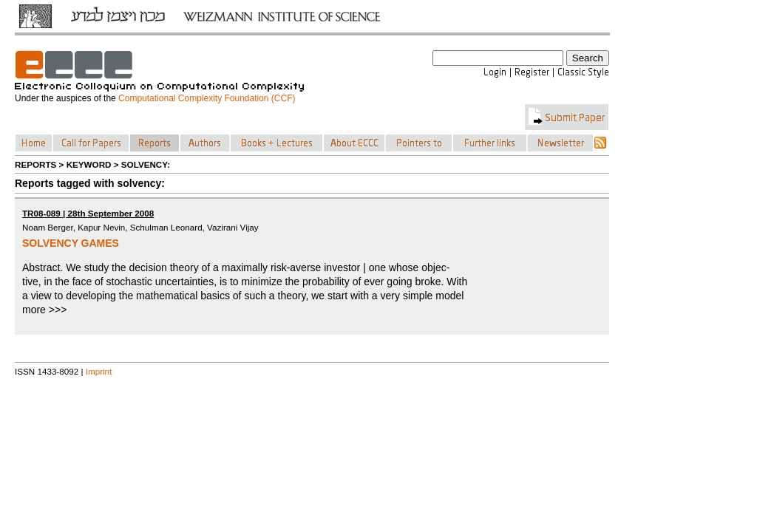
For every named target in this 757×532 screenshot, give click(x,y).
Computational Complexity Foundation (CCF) (207, 98)
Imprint (99, 371)
